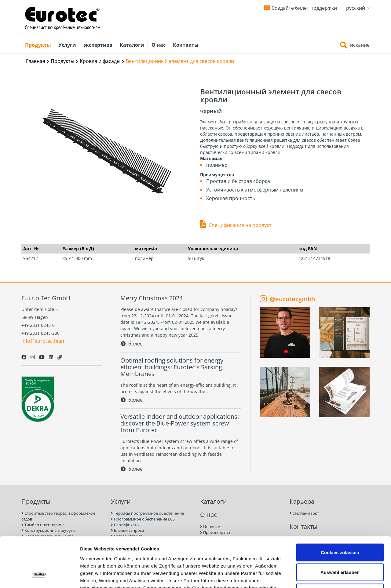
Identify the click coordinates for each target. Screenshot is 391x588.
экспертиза (98, 45)
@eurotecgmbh (287, 299)
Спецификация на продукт (240, 225)
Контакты (186, 45)
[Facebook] (24, 357)
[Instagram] (33, 357)
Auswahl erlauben (340, 528)
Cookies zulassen (340, 508)
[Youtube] (42, 357)
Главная (36, 61)
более (132, 344)
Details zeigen (325, 576)
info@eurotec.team (44, 341)
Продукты (38, 45)
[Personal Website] (60, 357)
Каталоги (132, 45)
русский (358, 8)
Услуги (67, 45)
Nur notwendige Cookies (340, 548)
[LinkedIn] (51, 357)
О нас (159, 45)
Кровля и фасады (100, 61)
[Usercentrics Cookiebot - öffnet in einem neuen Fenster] (40, 576)
